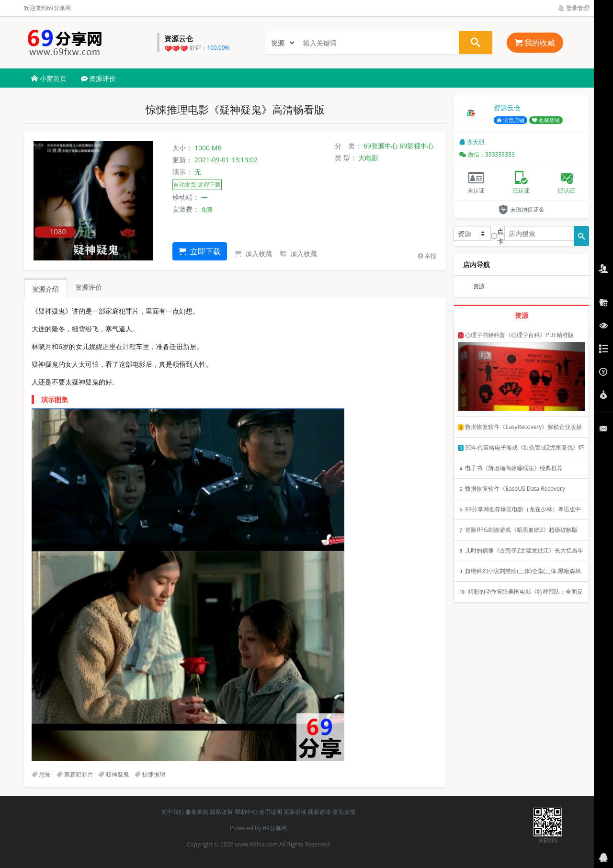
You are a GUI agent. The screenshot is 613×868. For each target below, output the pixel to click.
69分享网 (275, 828)
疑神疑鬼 (114, 774)
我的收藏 (535, 43)
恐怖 (41, 774)
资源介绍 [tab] (45, 289)
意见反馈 (344, 812)
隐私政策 (221, 812)
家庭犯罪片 (75, 774)
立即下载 (200, 251)
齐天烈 (472, 142)
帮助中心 (246, 812)
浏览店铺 (511, 120)
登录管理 (573, 8)
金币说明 (271, 812)
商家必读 (319, 812)
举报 (427, 256)
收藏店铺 (546, 120)
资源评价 (99, 78)
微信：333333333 (487, 154)
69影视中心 (417, 146)
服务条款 (197, 812)
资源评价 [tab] (89, 287)
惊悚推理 (150, 774)
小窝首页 (49, 78)
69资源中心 (381, 146)
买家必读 (295, 812)
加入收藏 (253, 254)
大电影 (368, 158)
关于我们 (172, 812)
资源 (479, 286)
